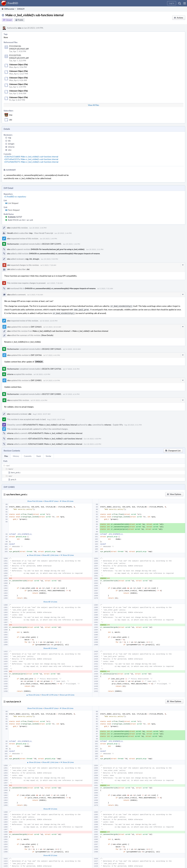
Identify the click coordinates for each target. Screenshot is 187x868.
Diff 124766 (36, 354)
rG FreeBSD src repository (15, 197)
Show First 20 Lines (35, 500)
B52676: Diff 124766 (52, 368)
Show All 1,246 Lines (50, 554)
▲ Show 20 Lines (34, 554)
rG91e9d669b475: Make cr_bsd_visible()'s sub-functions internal (31, 162)
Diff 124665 (36, 326)
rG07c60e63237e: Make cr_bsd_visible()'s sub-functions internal (31, 159)
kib (9, 141)
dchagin (11, 144)
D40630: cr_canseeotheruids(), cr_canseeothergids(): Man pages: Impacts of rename (65, 254)
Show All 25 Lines (50, 647)
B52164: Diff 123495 (52, 244)
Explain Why (118, 424)
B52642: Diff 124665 (52, 348)
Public (21, 20)
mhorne (11, 147)
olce (20, 28)
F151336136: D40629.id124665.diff (19, 47)
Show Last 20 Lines (67, 694)
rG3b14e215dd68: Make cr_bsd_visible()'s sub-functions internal (31, 157)
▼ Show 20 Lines (67, 500)
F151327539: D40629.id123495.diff (19, 57)
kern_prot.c (16, 472)
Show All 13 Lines (50, 601)
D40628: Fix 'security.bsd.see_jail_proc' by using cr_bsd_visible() (58, 249)
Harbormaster (13, 244)
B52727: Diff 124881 (52, 393)
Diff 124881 (36, 379)
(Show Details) (47, 334)
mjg (10, 138)
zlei (11, 120)
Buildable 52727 (15, 217)
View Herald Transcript (44, 233)
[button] (185, 3)
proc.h (14, 479)
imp (11, 115)
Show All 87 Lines (51, 500)
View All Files (93, 105)
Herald (10, 233)
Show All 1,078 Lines (50, 694)
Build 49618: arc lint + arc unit (21, 220)
